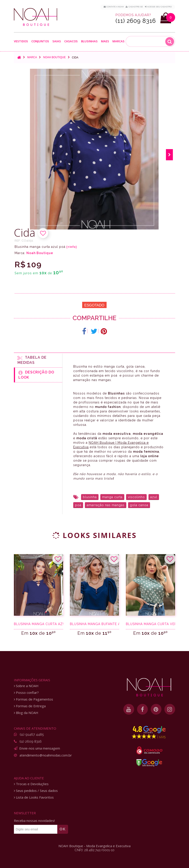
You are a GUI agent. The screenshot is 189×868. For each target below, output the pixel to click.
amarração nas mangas (106, 505)
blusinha (90, 497)
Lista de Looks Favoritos (34, 797)
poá (78, 505)
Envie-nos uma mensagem (40, 748)
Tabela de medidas (32, 360)
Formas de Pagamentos (33, 699)
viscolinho (136, 497)
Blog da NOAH (26, 713)
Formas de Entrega (30, 706)
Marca (32, 57)
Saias (57, 41)
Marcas (118, 41)
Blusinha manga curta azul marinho (39, 624)
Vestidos (21, 41)
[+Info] (72, 247)
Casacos (71, 41)
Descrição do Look (36, 375)
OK (63, 829)
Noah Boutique (55, 57)
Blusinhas (89, 41)
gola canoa (139, 505)
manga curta (112, 497)
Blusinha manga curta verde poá (150, 624)
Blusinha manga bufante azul (94, 624)
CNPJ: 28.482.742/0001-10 (94, 850)
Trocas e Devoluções (31, 784)
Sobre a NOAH (26, 686)
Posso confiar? (26, 693)
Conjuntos (40, 41)
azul (154, 497)
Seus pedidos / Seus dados (36, 791)
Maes (105, 41)
